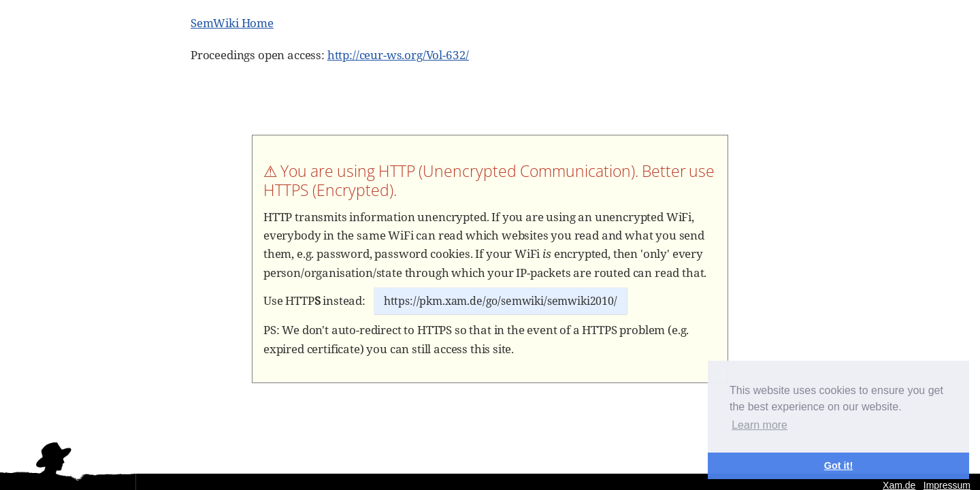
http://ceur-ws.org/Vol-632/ (398, 55)
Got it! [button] (838, 465)
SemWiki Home (232, 23)
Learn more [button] (759, 425)
